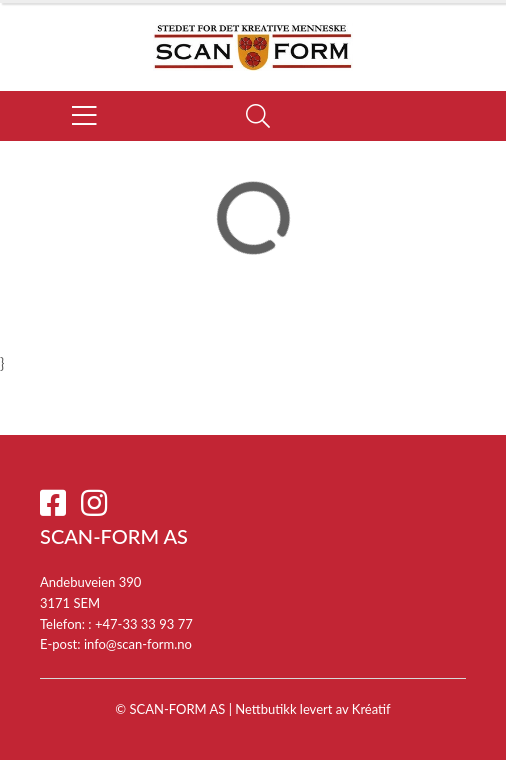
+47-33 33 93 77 (144, 624)
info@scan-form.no (138, 644)
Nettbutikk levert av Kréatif (312, 709)
